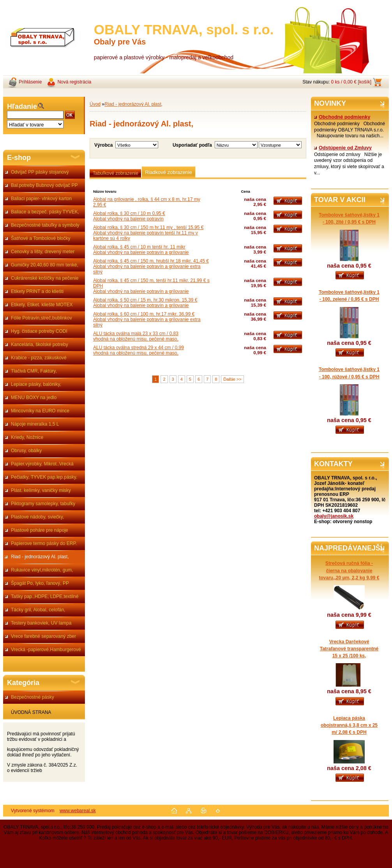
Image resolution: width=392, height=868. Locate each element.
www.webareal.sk (78, 811)
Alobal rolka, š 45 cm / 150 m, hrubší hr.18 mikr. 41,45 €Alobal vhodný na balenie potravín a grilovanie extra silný (151, 266)
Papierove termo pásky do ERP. (44, 543)
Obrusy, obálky (26, 451)
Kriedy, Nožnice (27, 437)
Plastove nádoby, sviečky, (37, 517)
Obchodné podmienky (342, 117)
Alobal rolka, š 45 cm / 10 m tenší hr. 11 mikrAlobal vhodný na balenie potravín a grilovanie (141, 250)
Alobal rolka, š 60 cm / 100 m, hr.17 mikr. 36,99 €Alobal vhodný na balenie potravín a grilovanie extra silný (147, 320)
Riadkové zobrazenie (169, 172)
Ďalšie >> (232, 379)
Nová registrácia (74, 82)
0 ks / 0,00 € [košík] (351, 82)
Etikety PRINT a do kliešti (37, 291)
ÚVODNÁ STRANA (31, 712)
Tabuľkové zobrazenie (116, 173)
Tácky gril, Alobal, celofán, (38, 610)
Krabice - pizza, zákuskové (39, 358)
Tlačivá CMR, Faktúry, (34, 371)
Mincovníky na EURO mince (40, 411)
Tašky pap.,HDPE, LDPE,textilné (45, 596)
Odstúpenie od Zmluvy (343, 148)
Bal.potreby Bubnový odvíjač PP (44, 185)
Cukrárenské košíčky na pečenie (45, 278)
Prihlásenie (30, 82)
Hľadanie (22, 107)
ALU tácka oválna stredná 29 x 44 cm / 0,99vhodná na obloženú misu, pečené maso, (139, 350)
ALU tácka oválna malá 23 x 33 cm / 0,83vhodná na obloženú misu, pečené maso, (136, 336)
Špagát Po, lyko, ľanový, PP (40, 583)
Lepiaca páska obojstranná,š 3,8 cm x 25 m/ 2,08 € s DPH (349, 725)
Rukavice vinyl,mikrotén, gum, (42, 570)
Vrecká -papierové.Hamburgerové (46, 650)
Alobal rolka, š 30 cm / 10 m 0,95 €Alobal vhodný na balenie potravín (129, 216)
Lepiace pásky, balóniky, (36, 384)
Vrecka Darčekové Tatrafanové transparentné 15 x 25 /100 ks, (349, 649)
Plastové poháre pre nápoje (40, 530)
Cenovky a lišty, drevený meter (43, 252)
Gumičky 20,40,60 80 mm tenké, (45, 265)
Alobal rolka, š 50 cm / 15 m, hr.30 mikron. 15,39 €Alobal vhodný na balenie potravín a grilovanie (145, 303)
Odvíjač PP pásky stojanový (40, 172)
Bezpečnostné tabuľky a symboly (45, 225)
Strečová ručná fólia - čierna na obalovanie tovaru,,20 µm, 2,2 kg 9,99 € (349, 570)
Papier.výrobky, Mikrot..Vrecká (42, 464)
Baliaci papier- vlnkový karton (41, 199)
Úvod (95, 104)
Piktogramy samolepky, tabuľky (43, 504)
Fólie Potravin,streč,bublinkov (41, 318)
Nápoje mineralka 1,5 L (35, 424)
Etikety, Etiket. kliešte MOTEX (42, 305)
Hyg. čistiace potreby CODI (39, 331)
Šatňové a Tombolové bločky (41, 238)
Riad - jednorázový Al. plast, (40, 557)
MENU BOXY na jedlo (34, 398)
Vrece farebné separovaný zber (43, 636)
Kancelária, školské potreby (40, 344)
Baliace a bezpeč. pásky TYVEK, (45, 212)
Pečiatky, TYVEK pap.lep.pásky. (44, 477)
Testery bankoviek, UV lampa (41, 623)
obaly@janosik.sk (334, 516)
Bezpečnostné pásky (33, 697)
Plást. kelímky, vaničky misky (41, 490)
